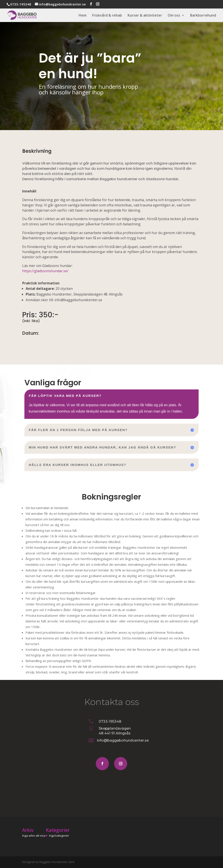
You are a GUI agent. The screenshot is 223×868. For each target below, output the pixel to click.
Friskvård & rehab (107, 16)
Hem (83, 16)
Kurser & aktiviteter (145, 16)
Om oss (174, 16)
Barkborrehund (203, 16)
